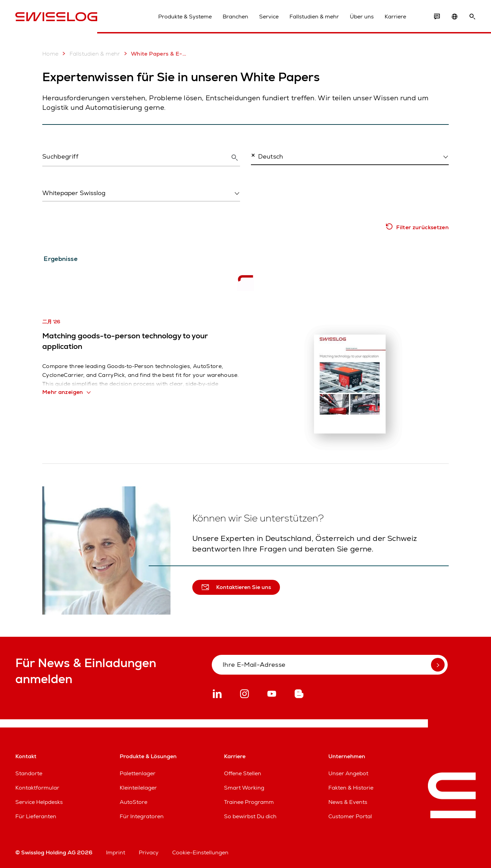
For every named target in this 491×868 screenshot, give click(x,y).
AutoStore (133, 802)
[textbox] (139, 193)
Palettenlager (138, 773)
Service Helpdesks (39, 802)
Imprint (116, 852)
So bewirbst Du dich (250, 816)
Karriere (395, 17)
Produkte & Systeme (185, 17)
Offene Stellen (243, 773)
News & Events (348, 802)
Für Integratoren (142, 816)
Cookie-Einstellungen (200, 852)
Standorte (29, 773)
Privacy (149, 852)
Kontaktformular (37, 788)
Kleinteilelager (138, 788)
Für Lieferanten (36, 816)
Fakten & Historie (351, 788)
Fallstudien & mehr (314, 17)
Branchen (235, 17)
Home (50, 54)
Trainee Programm (249, 802)
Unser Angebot (348, 773)
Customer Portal (350, 816)
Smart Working (244, 788)
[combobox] (350, 156)
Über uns (362, 17)
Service (269, 17)
